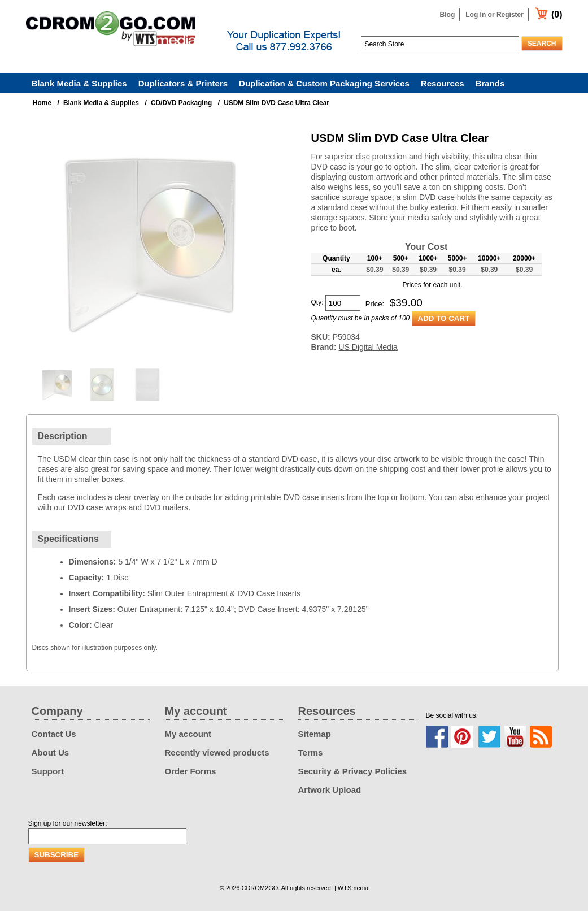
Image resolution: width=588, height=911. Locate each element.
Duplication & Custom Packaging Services (324, 83)
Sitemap (315, 734)
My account (188, 734)
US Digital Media (368, 347)
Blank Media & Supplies (79, 83)
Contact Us (54, 734)
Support (48, 771)
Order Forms (191, 771)
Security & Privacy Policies (353, 771)
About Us (51, 752)
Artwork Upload (330, 790)
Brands (490, 83)
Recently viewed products (217, 752)
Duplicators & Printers (183, 83)
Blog (448, 15)
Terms (311, 752)
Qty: (317, 302)
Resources (443, 83)
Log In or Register (495, 15)
